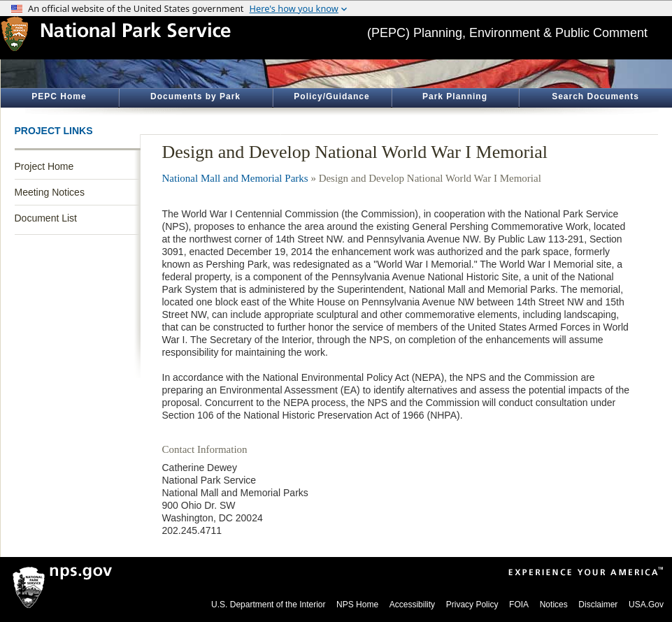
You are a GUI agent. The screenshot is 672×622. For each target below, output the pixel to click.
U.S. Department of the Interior (268, 605)
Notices (554, 605)
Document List (46, 218)
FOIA (519, 605)
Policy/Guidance (331, 96)
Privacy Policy (472, 605)
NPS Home (357, 605)
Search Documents (595, 96)
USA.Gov (646, 605)
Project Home (44, 166)
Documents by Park (195, 96)
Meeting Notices (50, 192)
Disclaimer (598, 605)
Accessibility (412, 605)
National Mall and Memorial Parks (235, 178)
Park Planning (455, 96)
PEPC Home (59, 96)
